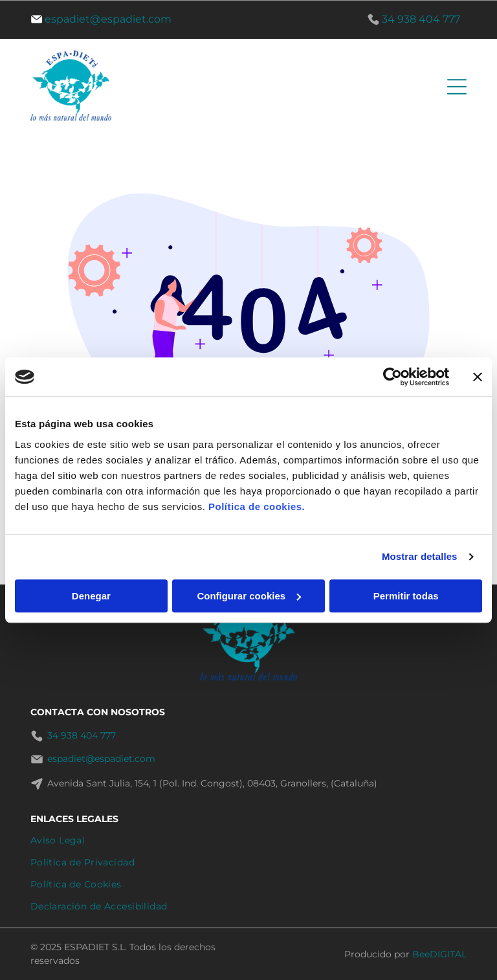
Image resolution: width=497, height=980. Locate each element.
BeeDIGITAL (439, 954)
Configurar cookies (249, 596)
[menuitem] (249, 840)
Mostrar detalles (420, 556)
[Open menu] (457, 87)
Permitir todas (406, 596)
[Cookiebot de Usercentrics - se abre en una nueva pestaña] (392, 377)
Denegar (91, 596)
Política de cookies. (257, 507)
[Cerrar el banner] (478, 377)
